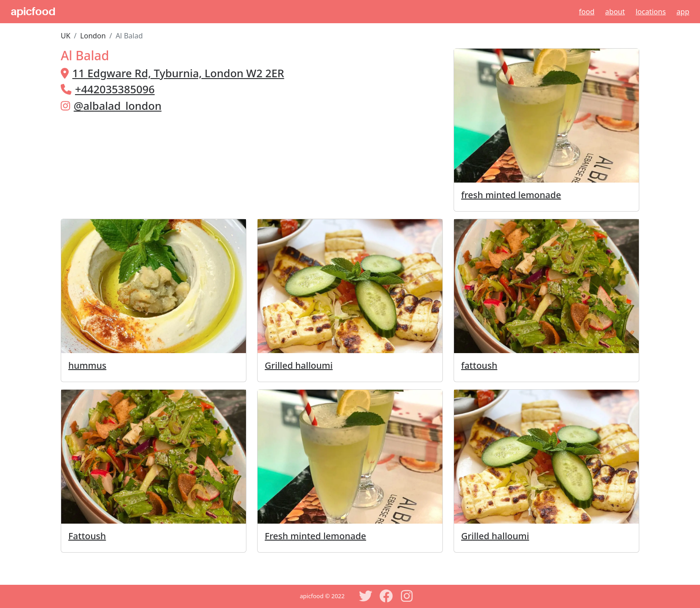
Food (587, 12)
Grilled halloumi (299, 365)
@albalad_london (118, 106)
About (615, 12)
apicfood (33, 12)
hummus (87, 365)
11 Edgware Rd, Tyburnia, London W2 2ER (178, 73)
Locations (651, 12)
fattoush (479, 365)
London (93, 36)
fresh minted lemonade (511, 195)
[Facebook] (386, 596)
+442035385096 (115, 89)
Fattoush (87, 536)
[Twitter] (366, 596)
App (683, 12)
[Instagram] (407, 596)
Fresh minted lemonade (315, 536)
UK (66, 36)
